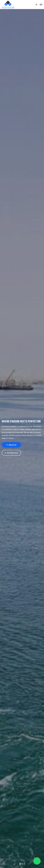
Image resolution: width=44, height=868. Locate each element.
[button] (20, 864)
